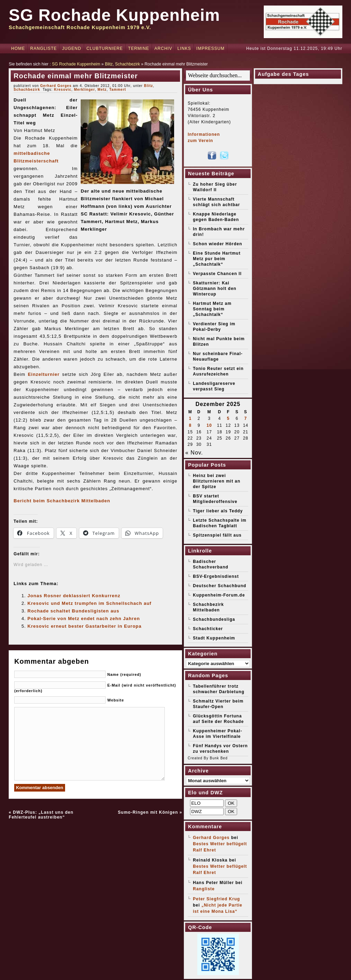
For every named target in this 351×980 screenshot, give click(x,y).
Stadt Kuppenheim (214, 638)
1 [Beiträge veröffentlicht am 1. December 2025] (190, 418)
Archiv (163, 48)
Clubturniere (105, 48)
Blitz (109, 64)
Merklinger (85, 90)
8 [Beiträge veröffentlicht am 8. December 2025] (190, 425)
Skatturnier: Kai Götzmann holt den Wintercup (215, 289)
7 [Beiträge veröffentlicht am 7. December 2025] (246, 418)
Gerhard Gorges (56, 86)
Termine (139, 48)
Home (18, 48)
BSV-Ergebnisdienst (216, 576)
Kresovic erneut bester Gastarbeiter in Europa (84, 626)
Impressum (210, 48)
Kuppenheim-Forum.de (219, 595)
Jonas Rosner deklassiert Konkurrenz (74, 596)
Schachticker (208, 629)
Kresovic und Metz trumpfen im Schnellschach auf (89, 603)
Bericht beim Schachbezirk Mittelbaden (62, 501)
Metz (102, 90)
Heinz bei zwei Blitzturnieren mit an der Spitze (217, 481)
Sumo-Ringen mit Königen (148, 812)
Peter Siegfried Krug (216, 899)
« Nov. (194, 453)
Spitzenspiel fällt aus (217, 535)
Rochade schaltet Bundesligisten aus (73, 611)
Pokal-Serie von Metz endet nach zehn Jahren (84, 619)
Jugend (71, 48)
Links (184, 48)
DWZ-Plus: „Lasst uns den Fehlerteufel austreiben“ (41, 815)
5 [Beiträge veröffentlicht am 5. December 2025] (228, 418)
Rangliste (43, 48)
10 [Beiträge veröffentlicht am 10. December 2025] (209, 425)
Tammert (118, 90)
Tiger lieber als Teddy (218, 511)
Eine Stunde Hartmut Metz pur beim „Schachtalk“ (217, 259)
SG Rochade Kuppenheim (114, 15)
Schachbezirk (127, 64)
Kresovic (63, 90)
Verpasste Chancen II (217, 274)
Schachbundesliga (214, 619)
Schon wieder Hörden (217, 244)
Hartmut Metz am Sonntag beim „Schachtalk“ (212, 309)
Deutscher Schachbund (219, 586)
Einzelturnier (44, 374)
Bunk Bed (219, 758)
